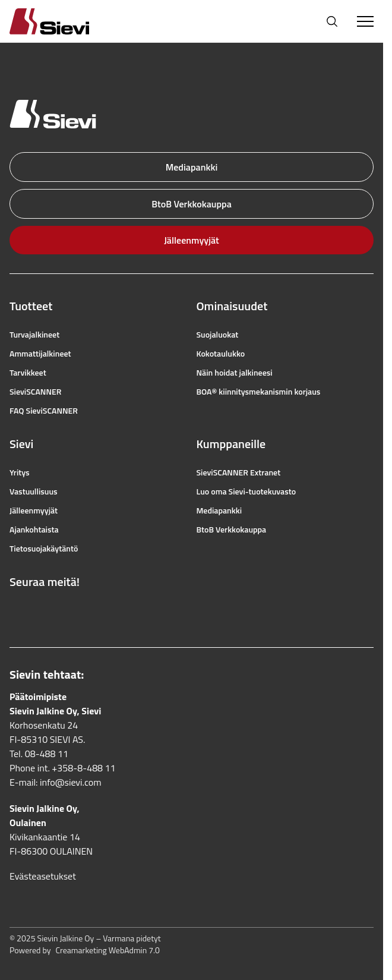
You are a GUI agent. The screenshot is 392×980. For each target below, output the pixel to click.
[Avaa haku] (332, 21)
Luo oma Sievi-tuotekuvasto (246, 491)
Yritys (20, 472)
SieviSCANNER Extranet (239, 472)
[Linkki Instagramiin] (42, 610)
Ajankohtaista (34, 530)
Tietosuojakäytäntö (44, 549)
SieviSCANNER (35, 392)
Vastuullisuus (34, 491)
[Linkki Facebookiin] (15, 610)
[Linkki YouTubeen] (68, 610)
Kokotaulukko (221, 354)
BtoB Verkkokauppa (192, 204)
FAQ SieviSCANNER (44, 411)
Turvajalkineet (34, 335)
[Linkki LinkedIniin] (94, 610)
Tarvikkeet (28, 373)
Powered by (85, 950)
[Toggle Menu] (365, 21)
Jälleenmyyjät (192, 240)
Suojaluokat (218, 335)
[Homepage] (64, 21)
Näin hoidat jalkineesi (235, 373)
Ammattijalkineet (40, 354)
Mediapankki (192, 167)
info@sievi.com (71, 782)
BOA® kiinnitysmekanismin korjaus (259, 392)
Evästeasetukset (43, 876)
